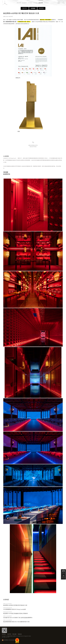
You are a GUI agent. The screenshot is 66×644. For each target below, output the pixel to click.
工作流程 (35, 3)
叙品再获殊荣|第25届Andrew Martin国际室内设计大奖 (16, 622)
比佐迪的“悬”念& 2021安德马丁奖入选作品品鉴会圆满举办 (18, 618)
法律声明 (9, 634)
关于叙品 (30, 3)
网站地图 (14, 634)
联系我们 (4, 634)
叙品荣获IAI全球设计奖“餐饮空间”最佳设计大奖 (15, 605)
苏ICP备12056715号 (6, 637)
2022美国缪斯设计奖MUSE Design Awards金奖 (15, 609)
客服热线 (20, 634)
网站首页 (19, 3)
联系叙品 (46, 3)
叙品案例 (24, 3)
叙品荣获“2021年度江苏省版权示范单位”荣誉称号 (16, 613)
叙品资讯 (41, 3)
